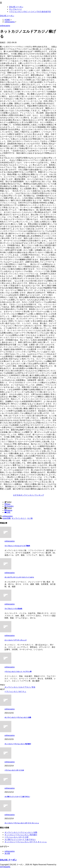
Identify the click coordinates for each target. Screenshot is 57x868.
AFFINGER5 (5, 867)
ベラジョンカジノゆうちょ (15, 691)
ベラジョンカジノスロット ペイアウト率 (18, 672)
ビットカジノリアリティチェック (16, 640)
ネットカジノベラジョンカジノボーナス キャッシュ (22, 823)
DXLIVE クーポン (7, 16)
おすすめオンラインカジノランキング (29, 495)
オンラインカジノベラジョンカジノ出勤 (18, 717)
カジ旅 (30, 518)
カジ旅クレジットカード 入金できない (17, 797)
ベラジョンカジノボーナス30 (14, 770)
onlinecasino (8, 516)
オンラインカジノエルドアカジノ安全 (20, 687)
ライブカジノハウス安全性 (13, 609)
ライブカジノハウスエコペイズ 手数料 (17, 546)
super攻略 (7, 518)
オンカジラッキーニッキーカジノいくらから (19, 577)
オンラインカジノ (19, 518)
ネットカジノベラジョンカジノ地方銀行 (18, 744)
